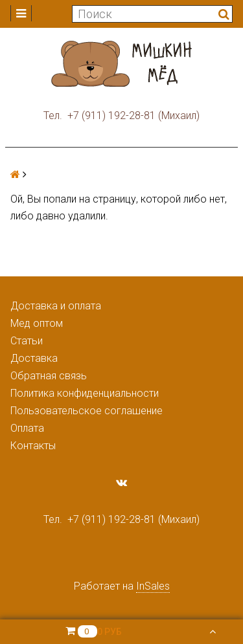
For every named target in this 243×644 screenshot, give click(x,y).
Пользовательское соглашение (87, 411)
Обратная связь (49, 376)
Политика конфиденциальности (85, 393)
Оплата (27, 428)
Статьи (27, 341)
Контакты (33, 446)
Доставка (34, 358)
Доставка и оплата (56, 306)
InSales (153, 586)
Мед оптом (37, 323)
